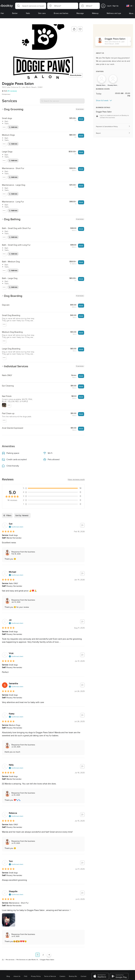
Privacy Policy (36, 976)
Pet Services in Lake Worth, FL (28, 960)
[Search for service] (62, 101)
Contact (84, 976)
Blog (8, 976)
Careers (62, 976)
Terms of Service (50, 976)
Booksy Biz (73, 976)
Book (81, 119)
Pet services (10, 960)
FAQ (26, 976)
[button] (31, 6)
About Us (17, 976)
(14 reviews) (12, 91)
